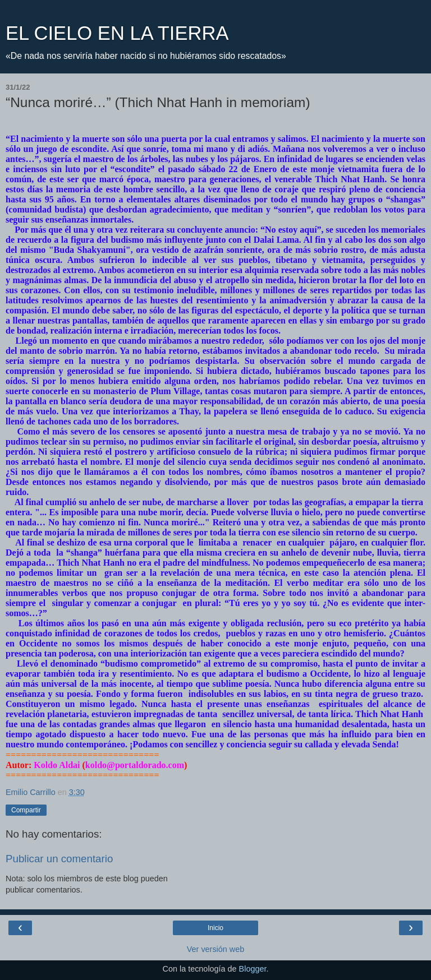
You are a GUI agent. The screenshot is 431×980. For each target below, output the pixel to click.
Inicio (215, 928)
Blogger (253, 969)
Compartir (26, 810)
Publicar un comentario (59, 859)
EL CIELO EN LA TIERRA (117, 33)
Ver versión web (215, 949)
